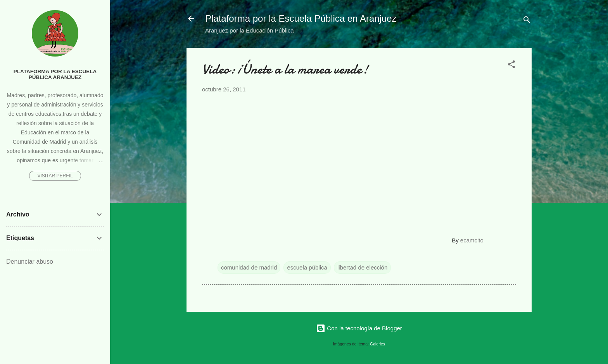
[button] (511, 66)
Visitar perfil (55, 176)
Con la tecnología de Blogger (359, 328)
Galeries (377, 344)
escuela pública (307, 267)
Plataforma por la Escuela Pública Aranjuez (55, 74)
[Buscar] (527, 21)
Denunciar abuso (30, 262)
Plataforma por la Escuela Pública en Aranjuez (301, 18)
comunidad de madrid (249, 267)
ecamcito (472, 240)
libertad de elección (362, 267)
